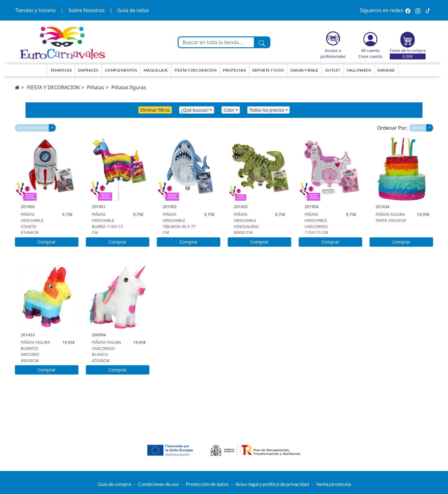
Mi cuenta (370, 50)
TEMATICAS (61, 70)
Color (229, 110)
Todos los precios (267, 110)
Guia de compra (114, 484)
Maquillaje (156, 70)
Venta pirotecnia (333, 484)
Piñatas (95, 87)
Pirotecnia (234, 70)
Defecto (418, 128)
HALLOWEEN (359, 70)
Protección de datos (207, 484)
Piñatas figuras (129, 87)
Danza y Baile (305, 70)
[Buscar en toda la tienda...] (216, 42)
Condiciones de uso (158, 484)
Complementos (121, 70)
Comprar (47, 242)
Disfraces (88, 70)
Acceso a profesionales (333, 53)
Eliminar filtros (155, 110)
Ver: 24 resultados (32, 128)
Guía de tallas (133, 10)
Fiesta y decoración (196, 70)
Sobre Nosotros (86, 10)
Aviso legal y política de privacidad (272, 484)
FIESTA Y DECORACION (53, 87)
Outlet (333, 70)
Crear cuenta (370, 56)
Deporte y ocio (268, 70)
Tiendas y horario (35, 10)
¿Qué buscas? (195, 110)
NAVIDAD (386, 70)
